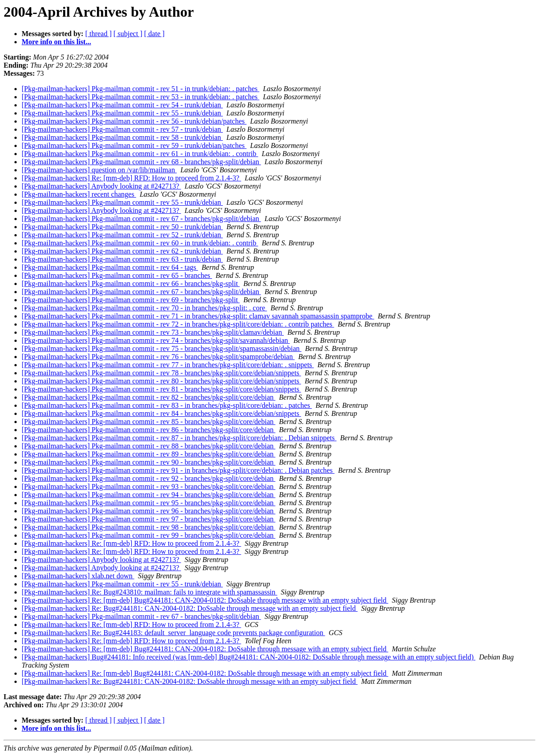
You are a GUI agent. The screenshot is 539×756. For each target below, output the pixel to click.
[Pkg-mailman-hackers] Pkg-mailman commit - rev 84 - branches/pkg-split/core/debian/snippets (161, 413)
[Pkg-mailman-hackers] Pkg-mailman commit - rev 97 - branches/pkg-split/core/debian (149, 519)
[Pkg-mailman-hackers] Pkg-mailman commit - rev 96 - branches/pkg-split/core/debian (149, 511)
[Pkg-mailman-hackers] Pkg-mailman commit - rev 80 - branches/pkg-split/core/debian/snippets (161, 381)
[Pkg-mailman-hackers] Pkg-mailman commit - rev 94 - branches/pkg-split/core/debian (149, 495)
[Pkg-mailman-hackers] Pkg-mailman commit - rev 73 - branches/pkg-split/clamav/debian (153, 332)
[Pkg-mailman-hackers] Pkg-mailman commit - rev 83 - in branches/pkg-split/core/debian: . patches (167, 405)
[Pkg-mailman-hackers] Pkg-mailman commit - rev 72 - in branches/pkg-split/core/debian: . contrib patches (178, 324)
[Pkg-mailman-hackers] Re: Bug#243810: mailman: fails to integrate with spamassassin (150, 592)
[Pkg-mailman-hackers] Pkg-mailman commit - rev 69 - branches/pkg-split (131, 300)
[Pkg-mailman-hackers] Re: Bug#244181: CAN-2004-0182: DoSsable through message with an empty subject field (190, 608)
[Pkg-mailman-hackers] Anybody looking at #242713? (101, 186)
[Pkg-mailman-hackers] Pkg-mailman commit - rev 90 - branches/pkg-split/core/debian (149, 462)
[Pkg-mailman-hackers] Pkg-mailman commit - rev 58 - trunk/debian (122, 137)
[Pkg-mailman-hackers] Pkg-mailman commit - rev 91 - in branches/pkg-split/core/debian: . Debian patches (178, 470)
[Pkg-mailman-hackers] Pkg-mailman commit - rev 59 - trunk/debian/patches (134, 145)
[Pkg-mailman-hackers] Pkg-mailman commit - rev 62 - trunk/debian (122, 251)
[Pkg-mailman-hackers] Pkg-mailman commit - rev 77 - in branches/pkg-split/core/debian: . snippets (168, 365)
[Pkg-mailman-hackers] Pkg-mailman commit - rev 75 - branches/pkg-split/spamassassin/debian (161, 348)
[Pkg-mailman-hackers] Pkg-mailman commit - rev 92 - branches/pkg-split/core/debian (149, 478)
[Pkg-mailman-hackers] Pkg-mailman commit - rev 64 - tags (110, 267)
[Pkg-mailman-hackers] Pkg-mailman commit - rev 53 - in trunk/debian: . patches (141, 97)
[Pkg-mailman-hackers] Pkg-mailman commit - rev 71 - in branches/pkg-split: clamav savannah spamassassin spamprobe (198, 316)
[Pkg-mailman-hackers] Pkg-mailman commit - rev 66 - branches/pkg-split (131, 283)
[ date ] (154, 34)
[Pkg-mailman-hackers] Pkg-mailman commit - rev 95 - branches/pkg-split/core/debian (149, 503)
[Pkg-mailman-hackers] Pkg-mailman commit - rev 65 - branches (117, 275)
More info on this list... (56, 42)
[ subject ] (128, 34)
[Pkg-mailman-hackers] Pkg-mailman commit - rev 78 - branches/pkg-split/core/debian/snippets (161, 373)
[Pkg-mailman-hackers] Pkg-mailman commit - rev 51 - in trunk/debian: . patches (141, 89)
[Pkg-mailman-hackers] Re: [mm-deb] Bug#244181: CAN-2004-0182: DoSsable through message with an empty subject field (205, 600)
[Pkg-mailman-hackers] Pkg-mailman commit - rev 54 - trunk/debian (122, 105)
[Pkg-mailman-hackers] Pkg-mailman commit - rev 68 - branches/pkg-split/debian (141, 162)
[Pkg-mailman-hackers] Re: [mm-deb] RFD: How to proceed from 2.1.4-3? (131, 178)
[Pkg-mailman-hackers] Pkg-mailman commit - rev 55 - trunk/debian (122, 113)
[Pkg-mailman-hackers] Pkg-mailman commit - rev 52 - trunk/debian (122, 235)
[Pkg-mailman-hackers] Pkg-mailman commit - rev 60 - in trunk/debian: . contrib (140, 243)
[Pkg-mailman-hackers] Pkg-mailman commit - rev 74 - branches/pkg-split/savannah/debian (156, 340)
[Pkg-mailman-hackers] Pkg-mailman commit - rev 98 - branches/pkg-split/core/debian (149, 527)
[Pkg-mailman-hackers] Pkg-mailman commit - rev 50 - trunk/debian (122, 227)
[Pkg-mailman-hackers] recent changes (79, 194)
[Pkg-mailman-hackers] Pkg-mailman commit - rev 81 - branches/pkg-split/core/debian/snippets (161, 389)
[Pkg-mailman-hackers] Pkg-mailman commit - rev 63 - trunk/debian (122, 259)
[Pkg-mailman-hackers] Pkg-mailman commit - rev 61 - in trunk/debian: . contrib (140, 154)
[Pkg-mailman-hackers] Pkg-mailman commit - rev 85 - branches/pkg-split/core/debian (149, 422)
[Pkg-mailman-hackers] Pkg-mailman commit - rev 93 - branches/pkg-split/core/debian (149, 486)
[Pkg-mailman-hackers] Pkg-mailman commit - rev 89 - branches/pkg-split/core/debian (149, 454)
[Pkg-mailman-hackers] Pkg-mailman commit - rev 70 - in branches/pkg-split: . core (144, 308)
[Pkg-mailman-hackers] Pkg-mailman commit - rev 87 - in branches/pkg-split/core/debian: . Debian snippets (179, 438)
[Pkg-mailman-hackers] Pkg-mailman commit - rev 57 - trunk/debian (122, 129)
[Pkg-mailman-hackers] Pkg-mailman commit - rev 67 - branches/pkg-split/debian (141, 219)
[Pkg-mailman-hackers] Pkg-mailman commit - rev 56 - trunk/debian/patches (134, 121)
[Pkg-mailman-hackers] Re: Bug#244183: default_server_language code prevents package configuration (173, 633)
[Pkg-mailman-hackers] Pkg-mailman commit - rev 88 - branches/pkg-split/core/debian (149, 446)
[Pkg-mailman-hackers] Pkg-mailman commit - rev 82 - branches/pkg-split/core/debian (149, 397)
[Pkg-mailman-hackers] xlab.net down (78, 576)
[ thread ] (99, 34)
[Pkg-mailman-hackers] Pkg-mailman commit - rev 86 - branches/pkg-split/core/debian (149, 430)
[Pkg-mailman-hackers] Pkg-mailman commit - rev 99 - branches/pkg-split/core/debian (149, 535)
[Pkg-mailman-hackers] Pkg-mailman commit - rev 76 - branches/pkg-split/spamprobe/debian (158, 357)
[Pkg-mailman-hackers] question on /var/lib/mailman (99, 170)
